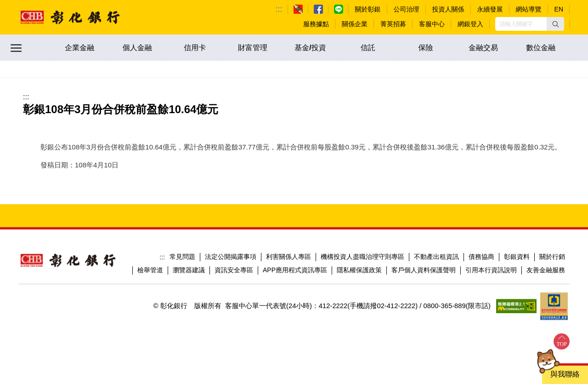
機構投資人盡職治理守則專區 (362, 257)
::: (279, 9)
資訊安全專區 (234, 270)
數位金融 (541, 48)
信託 (368, 48)
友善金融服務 (546, 270)
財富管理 (253, 48)
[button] (555, 24)
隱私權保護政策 (359, 270)
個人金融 (137, 48)
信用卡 (195, 48)
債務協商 (481, 257)
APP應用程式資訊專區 (295, 270)
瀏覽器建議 (189, 270)
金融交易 (483, 48)
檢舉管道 (150, 270)
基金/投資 (310, 48)
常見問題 (182, 257)
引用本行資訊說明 (491, 270)
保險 (426, 48)
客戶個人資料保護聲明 (424, 270)
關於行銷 (552, 257)
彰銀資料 (517, 257)
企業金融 (79, 48)
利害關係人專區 (288, 257)
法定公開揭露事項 (231, 257)
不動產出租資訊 (436, 257)
